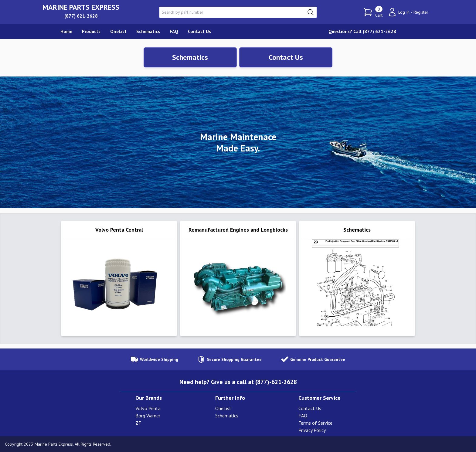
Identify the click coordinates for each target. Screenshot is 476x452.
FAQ (303, 416)
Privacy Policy (312, 430)
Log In (404, 12)
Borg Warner (148, 416)
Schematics (190, 57)
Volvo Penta (148, 408)
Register (421, 12)
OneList (223, 408)
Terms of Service (315, 423)
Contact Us (286, 57)
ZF (138, 423)
